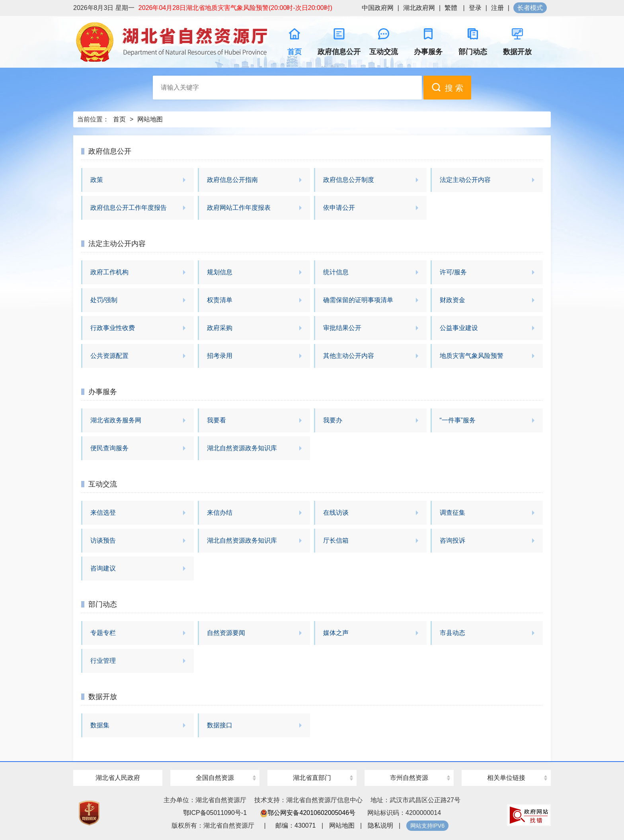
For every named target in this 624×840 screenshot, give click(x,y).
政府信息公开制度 (349, 180)
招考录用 (220, 356)
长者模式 (530, 8)
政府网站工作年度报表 (239, 208)
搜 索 (447, 87)
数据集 (100, 725)
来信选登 (103, 513)
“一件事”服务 (458, 420)
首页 (119, 119)
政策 (97, 180)
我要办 (333, 420)
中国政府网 (378, 8)
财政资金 (452, 300)
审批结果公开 (342, 328)
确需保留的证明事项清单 (358, 300)
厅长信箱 (336, 540)
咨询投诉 (452, 540)
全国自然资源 (215, 778)
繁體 (451, 8)
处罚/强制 (104, 300)
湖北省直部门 (312, 778)
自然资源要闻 (226, 633)
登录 (475, 8)
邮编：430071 (295, 825)
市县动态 (452, 633)
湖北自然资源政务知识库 (242, 448)
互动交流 (103, 484)
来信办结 (220, 513)
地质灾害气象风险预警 (472, 356)
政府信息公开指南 (232, 180)
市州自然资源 (409, 778)
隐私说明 (380, 825)
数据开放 (103, 697)
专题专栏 (103, 633)
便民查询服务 (109, 448)
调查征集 (452, 513)
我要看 (216, 420)
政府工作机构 (109, 272)
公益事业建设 (459, 328)
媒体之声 (336, 633)
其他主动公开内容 (349, 356)
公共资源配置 (109, 356)
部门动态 (103, 604)
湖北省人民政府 (118, 778)
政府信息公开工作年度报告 (129, 208)
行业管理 (103, 661)
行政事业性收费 (113, 328)
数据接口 (220, 725)
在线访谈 (336, 513)
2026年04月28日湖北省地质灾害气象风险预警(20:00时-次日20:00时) (235, 8)
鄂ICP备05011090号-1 (215, 813)
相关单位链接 (506, 778)
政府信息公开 (110, 151)
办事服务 (103, 392)
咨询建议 (103, 568)
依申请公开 (339, 208)
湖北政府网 (419, 8)
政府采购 (220, 328)
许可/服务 (453, 272)
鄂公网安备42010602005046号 (308, 813)
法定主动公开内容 (465, 180)
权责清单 (220, 300)
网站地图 (150, 119)
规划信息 (220, 272)
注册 (497, 8)
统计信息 (336, 272)
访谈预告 (103, 540)
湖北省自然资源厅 (173, 42)
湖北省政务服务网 (116, 420)
